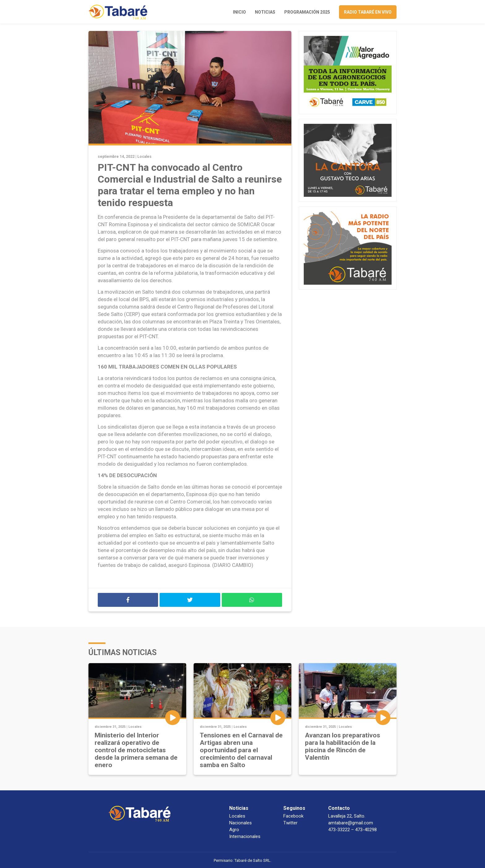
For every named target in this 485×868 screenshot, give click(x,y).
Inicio (239, 12)
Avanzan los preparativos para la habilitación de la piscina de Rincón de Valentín (343, 746)
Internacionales (245, 836)
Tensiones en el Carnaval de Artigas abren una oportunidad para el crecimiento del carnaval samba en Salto (241, 750)
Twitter (290, 823)
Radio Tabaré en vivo (368, 12)
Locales (144, 157)
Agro (234, 830)
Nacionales (240, 823)
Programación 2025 (307, 12)
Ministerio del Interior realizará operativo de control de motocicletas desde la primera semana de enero (136, 750)
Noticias (265, 12)
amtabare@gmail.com (351, 823)
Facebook (293, 816)
